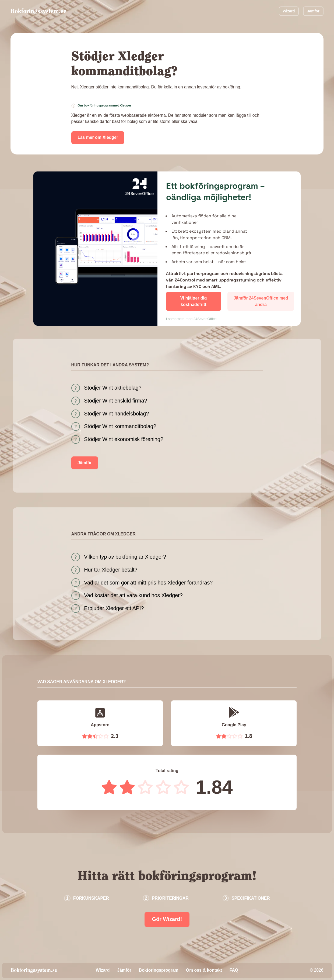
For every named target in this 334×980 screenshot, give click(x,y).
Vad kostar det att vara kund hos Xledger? (133, 595)
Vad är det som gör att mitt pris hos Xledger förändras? (148, 583)
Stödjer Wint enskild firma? (115, 401)
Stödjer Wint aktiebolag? (113, 388)
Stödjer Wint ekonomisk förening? (124, 439)
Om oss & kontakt (204, 970)
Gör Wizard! (167, 919)
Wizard (289, 11)
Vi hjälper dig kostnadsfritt (194, 301)
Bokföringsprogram (159, 970)
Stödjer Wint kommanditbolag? (120, 426)
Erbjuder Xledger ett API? (114, 608)
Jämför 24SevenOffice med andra (261, 301)
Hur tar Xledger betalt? (111, 570)
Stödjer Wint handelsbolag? (116, 414)
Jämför (313, 11)
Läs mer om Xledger (98, 137)
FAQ (234, 970)
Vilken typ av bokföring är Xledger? (125, 557)
